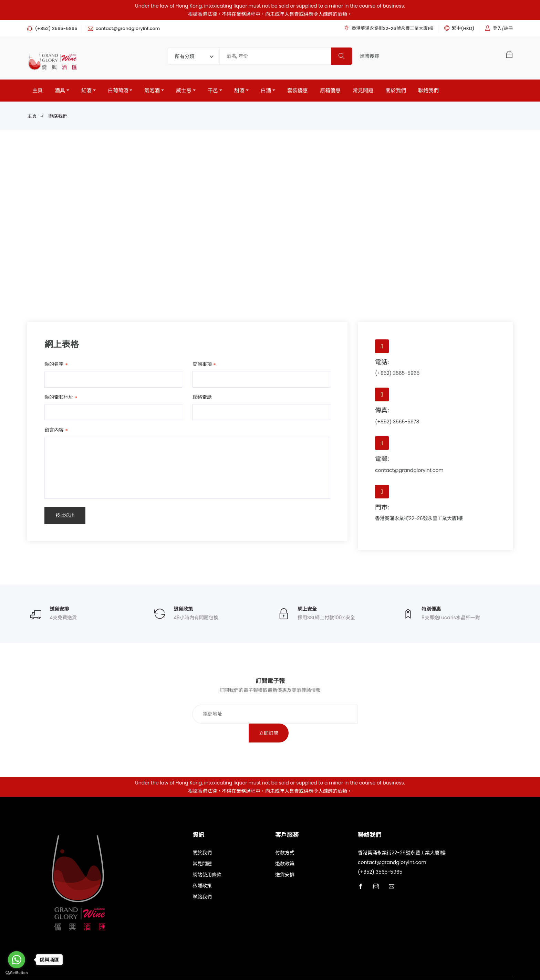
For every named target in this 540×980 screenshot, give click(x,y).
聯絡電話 (202, 397)
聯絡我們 (428, 90)
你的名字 (54, 365)
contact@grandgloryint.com (409, 470)
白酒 (266, 90)
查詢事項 (202, 365)
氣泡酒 (152, 90)
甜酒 (239, 90)
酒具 (60, 90)
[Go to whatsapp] (17, 960)
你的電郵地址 (59, 398)
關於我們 (396, 90)
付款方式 (285, 834)
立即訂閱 (352, 715)
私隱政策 (202, 867)
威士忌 (184, 90)
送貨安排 (285, 856)
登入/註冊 (503, 28)
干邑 (213, 90)
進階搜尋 (370, 56)
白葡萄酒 (118, 90)
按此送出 (65, 516)
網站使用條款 (207, 856)
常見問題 (363, 90)
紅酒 (86, 90)
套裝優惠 (298, 90)
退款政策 (285, 845)
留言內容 (54, 431)
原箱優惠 (330, 90)
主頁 (38, 90)
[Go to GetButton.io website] (17, 973)
